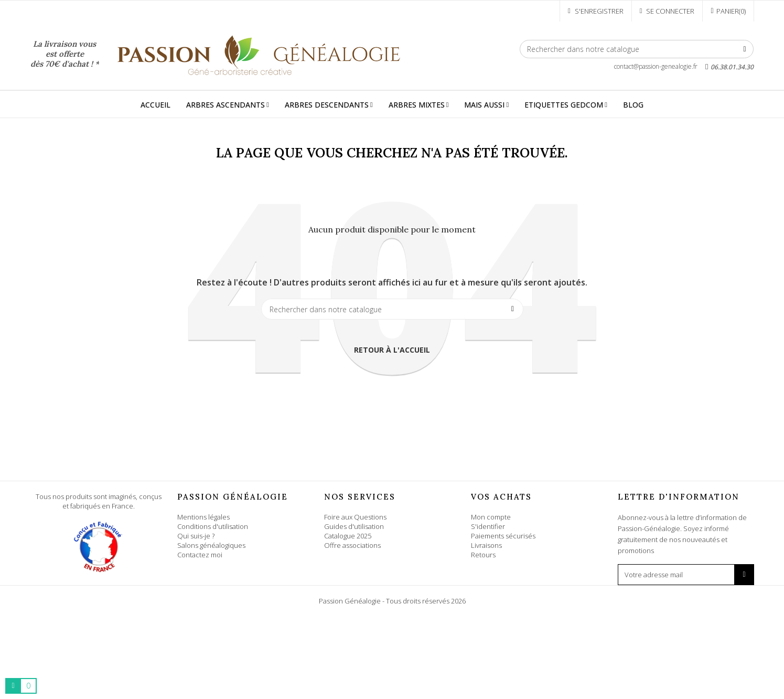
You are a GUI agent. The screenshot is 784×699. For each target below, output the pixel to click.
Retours (483, 555)
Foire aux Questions (355, 517)
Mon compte (491, 517)
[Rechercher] (637, 49)
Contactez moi (200, 555)
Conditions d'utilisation (213, 526)
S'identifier (488, 526)
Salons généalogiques (211, 545)
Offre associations (352, 545)
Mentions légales (203, 517)
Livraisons (486, 545)
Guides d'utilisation (354, 526)
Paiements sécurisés (503, 536)
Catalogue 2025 (348, 536)
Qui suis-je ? (196, 536)
